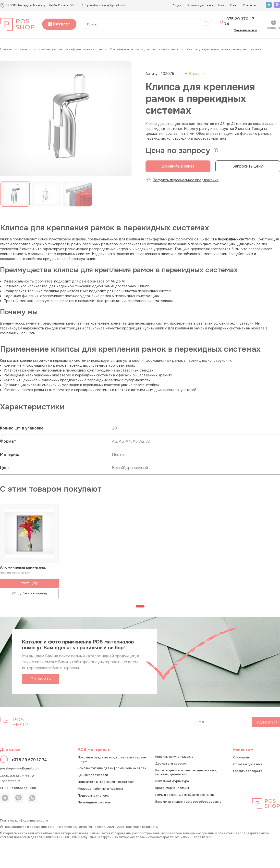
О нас (234, 5)
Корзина (274, 24)
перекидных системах (237, 239)
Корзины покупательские (174, 757)
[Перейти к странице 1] (140, 606)
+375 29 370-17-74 (238, 22)
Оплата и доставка (200, 5)
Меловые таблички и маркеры (100, 789)
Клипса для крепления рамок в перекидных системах (225, 50)
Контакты (250, 5)
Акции (177, 5)
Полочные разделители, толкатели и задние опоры (112, 759)
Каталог (59, 24)
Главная (6, 50)
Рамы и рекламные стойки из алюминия (185, 795)
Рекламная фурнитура (172, 781)
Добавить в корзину (30, 593)
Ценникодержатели (93, 775)
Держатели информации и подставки (106, 782)
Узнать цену (29, 583)
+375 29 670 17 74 (29, 760)
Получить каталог (41, 680)
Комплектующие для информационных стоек (71, 50)
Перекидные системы (94, 802)
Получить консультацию (15, 573)
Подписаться (266, 722)
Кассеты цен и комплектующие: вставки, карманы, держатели (186, 772)
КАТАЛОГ (25, 50)
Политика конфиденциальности (24, 821)
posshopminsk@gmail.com (20, 768)
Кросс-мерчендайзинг (172, 788)
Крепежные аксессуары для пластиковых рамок (144, 50)
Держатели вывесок (171, 764)
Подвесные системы (94, 796)
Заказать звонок (247, 30)
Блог (222, 5)
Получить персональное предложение (182, 180)
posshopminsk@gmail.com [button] (104, 6)
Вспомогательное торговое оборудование (188, 802)
